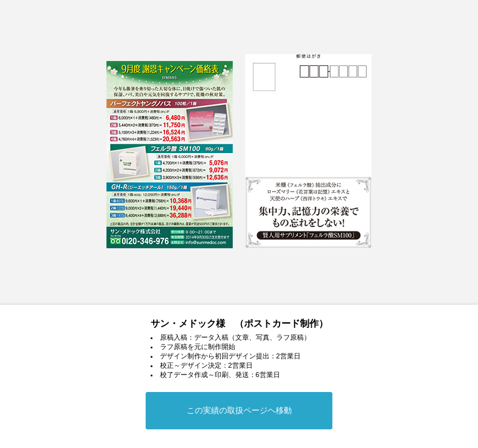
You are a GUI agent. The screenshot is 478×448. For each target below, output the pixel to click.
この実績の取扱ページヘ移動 (239, 410)
